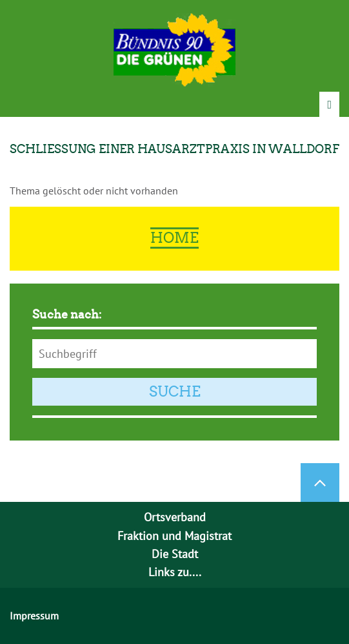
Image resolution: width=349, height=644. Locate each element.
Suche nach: (67, 315)
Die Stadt (175, 554)
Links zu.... (175, 572)
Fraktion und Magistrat (174, 536)
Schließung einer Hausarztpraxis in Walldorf (174, 149)
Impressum (34, 616)
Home (174, 238)
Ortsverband (175, 517)
